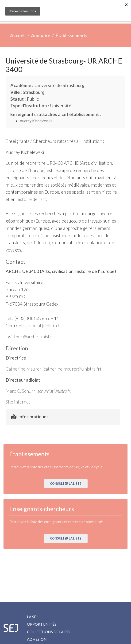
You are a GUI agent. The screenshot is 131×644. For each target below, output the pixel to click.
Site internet (18, 402)
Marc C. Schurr (20, 391)
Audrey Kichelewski (36, 121)
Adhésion (37, 639)
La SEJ (32, 617)
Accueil (18, 35)
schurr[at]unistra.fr (54, 391)
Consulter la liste (66, 484)
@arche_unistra (38, 337)
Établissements (71, 35)
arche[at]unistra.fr (43, 326)
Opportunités (42, 624)
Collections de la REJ (49, 632)
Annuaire (41, 35)
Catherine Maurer (23, 369)
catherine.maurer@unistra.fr (72, 369)
